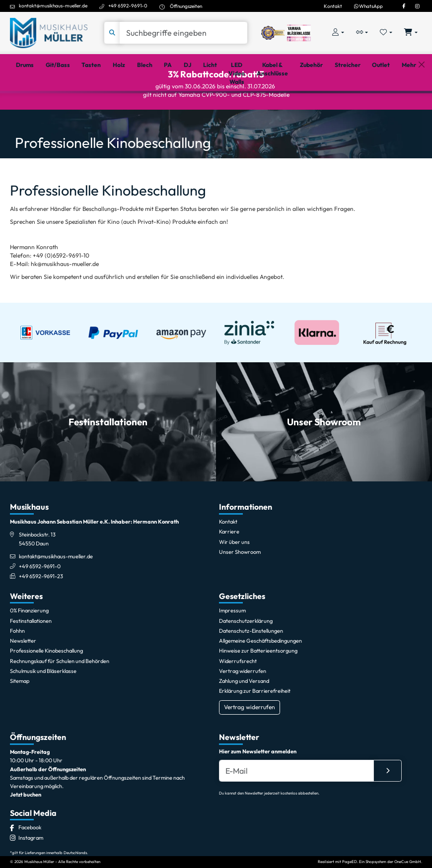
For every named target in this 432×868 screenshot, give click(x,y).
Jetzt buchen (26, 829)
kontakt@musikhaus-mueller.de (53, 5)
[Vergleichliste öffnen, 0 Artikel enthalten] (362, 33)
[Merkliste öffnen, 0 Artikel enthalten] (386, 33)
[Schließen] (422, 104)
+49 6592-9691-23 (41, 611)
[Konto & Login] (338, 33)
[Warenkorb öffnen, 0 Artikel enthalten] (411, 33)
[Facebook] (404, 6)
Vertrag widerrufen (250, 742)
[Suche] (183, 33)
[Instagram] (417, 6)
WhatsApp (368, 6)
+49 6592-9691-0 (128, 5)
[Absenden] (388, 805)
